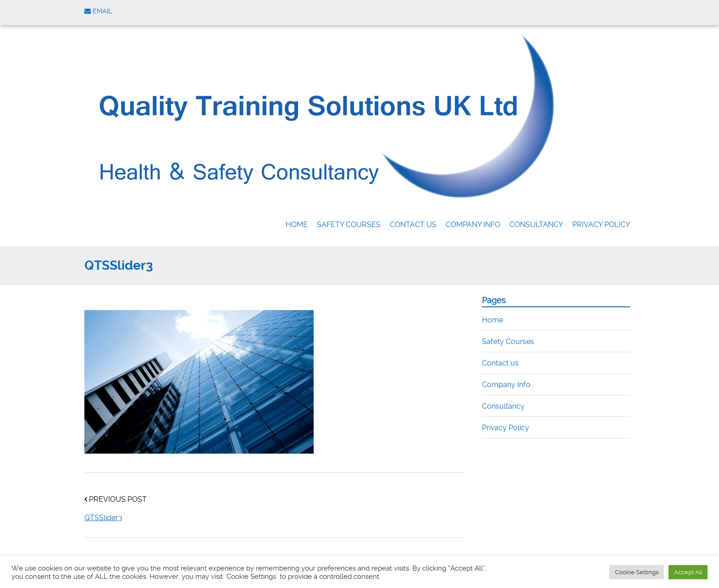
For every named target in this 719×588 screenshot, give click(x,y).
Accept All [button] (688, 572)
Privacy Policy (601, 225)
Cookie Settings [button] (637, 572)
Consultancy (536, 225)
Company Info (473, 225)
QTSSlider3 (103, 518)
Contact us (413, 225)
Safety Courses (349, 225)
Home (297, 225)
